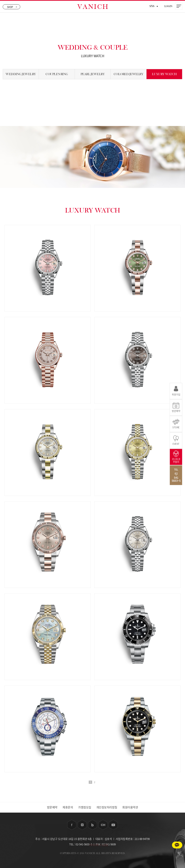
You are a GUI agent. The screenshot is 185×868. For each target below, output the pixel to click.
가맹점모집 (85, 807)
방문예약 (52, 807)
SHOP (12, 7)
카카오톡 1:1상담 (170, 844)
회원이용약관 (131, 807)
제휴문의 (68, 807)
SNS (154, 6)
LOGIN (168, 6)
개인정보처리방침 (107, 807)
